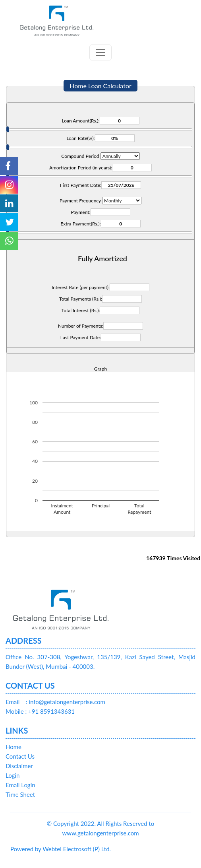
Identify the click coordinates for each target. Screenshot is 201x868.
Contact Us (20, 756)
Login (13, 775)
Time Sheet (20, 794)
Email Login (20, 785)
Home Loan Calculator (100, 86)
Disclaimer (19, 766)
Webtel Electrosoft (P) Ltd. (77, 849)
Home (14, 747)
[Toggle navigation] (100, 52)
